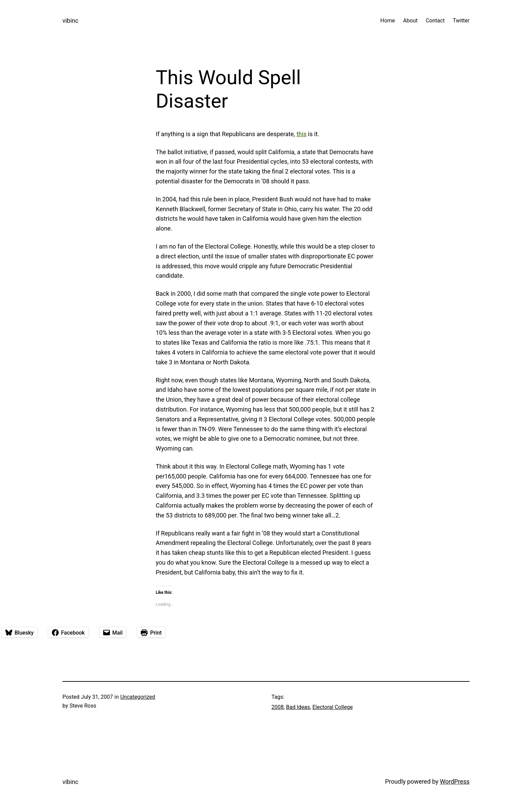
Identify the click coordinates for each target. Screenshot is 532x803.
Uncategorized (138, 697)
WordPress (455, 781)
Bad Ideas (298, 707)
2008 (278, 707)
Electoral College (333, 707)
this (301, 134)
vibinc (70, 21)
